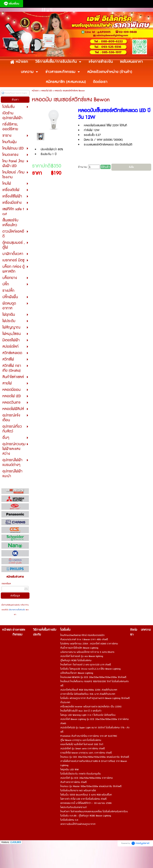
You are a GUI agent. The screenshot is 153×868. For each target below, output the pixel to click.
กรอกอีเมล (6, 584)
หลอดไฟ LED (47, 91)
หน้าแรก (35, 91)
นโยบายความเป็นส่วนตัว (17, 610)
